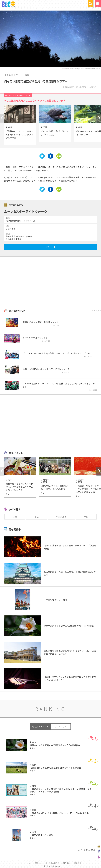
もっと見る (96, 310)
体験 (27, 75)
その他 (10, 75)
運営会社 (77, 863)
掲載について (40, 863)
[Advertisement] (50, 283)
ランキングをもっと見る (86, 850)
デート (19, 75)
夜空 (37, 517)
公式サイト (50, 247)
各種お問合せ (54, 863)
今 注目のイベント (40, 727)
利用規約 (67, 863)
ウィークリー (61, 727)
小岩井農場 (61, 517)
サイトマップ (25, 863)
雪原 (86, 517)
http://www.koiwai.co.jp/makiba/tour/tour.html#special (81, 68)
